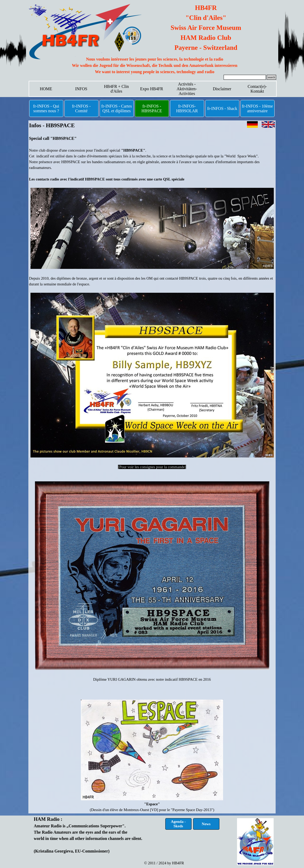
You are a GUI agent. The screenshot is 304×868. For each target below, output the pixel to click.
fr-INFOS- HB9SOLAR (187, 108)
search (271, 77)
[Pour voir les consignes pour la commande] (152, 467)
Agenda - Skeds (178, 824)
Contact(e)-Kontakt (257, 89)
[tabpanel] (155, 66)
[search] (245, 77)
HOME (46, 89)
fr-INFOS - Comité (81, 108)
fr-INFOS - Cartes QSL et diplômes (117, 108)
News (206, 824)
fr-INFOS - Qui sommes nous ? (46, 108)
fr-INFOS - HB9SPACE (152, 108)
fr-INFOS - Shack (222, 108)
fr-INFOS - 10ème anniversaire (257, 108)
